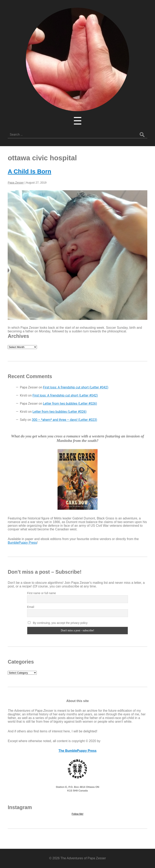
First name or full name (41, 593)
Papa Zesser (16, 183)
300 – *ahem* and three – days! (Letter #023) (64, 420)
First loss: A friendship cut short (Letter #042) (76, 387)
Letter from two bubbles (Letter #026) (70, 404)
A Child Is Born (29, 171)
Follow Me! (77, 814)
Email (31, 607)
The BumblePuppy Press (78, 751)
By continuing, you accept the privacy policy (58, 623)
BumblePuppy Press (22, 543)
